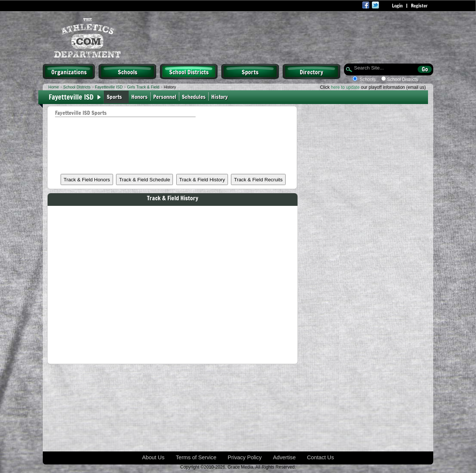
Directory (311, 72)
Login (397, 6)
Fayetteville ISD (109, 87)
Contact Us (321, 457)
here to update (345, 87)
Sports (250, 72)
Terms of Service (196, 457)
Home (54, 87)
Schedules (194, 96)
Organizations (69, 72)
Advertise (284, 457)
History (220, 96)
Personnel (165, 96)
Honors (139, 96)
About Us (153, 457)
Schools (128, 72)
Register (419, 6)
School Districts (189, 72)
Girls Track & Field (143, 87)
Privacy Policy (245, 457)
